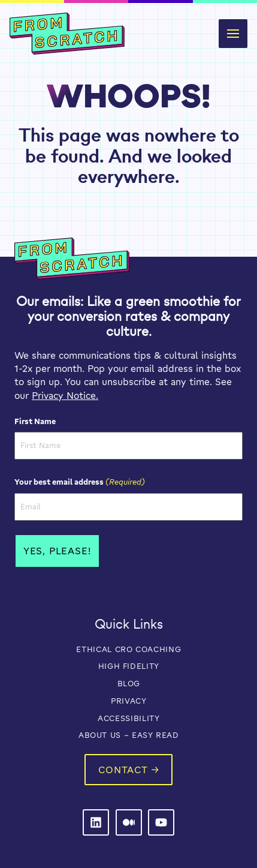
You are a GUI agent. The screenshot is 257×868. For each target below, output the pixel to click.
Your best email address (80, 482)
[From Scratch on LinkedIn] (96, 822)
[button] (233, 34)
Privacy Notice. (65, 395)
